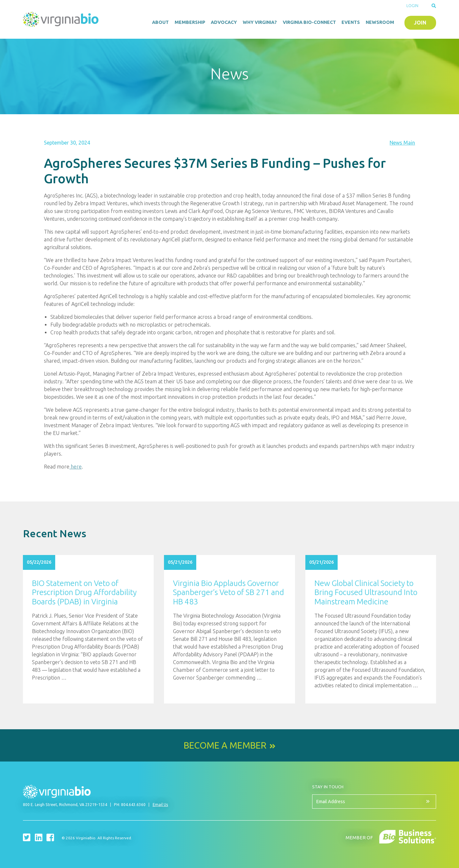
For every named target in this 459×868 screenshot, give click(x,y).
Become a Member (225, 745)
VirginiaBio (62, 19)
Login (412, 6)
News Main (402, 143)
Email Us (160, 805)
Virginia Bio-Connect (309, 22)
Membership (190, 22)
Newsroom (380, 22)
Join (420, 23)
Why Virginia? (260, 22)
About (160, 22)
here (76, 467)
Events (351, 22)
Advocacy (224, 22)
